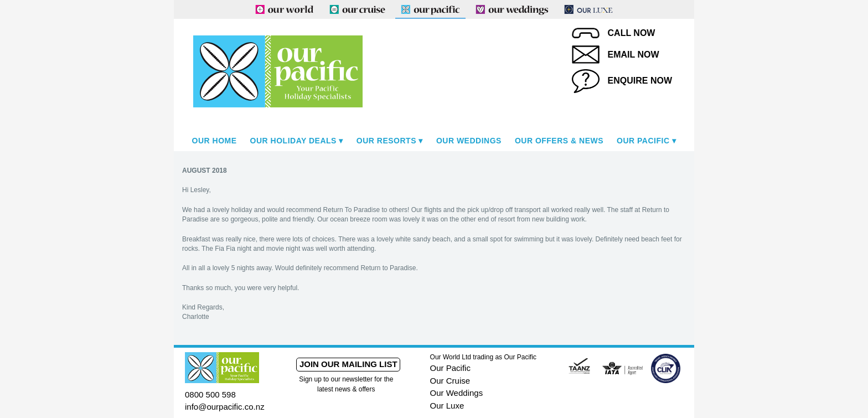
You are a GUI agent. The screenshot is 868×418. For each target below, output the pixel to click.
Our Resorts (386, 141)
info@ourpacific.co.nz (225, 407)
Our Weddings (469, 141)
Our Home (215, 141)
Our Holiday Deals (293, 141)
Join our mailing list (348, 364)
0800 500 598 (210, 394)
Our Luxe (447, 406)
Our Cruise (450, 381)
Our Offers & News (559, 141)
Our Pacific (643, 141)
